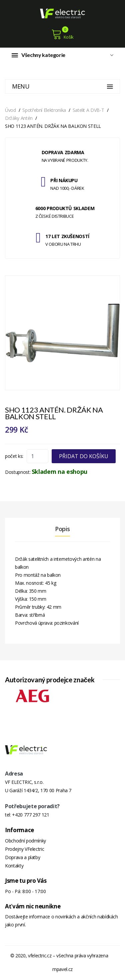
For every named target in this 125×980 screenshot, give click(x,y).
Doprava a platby (22, 857)
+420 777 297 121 (30, 815)
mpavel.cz (62, 969)
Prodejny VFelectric (24, 849)
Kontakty (14, 866)
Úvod (10, 110)
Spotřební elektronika (44, 110)
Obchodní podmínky (25, 841)
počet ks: (14, 456)
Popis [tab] (62, 529)
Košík (62, 34)
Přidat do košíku (84, 456)
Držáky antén (19, 118)
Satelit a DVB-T (88, 110)
